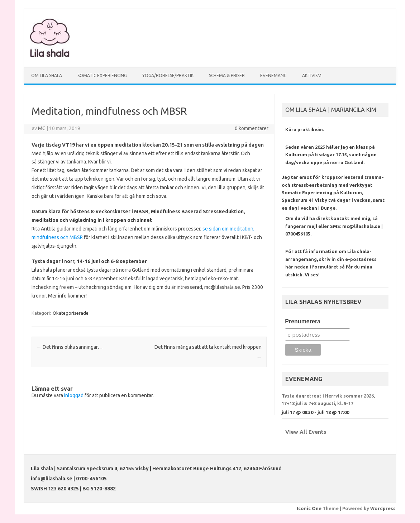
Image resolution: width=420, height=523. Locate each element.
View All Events (306, 432)
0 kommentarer (252, 128)
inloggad (74, 395)
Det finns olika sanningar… (70, 347)
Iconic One (309, 508)
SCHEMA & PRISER (227, 75)
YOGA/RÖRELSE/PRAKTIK (168, 75)
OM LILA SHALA (47, 75)
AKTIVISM (312, 75)
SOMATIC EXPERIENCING (102, 75)
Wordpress (383, 508)
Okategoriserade (71, 313)
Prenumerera (303, 321)
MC (42, 128)
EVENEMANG (273, 75)
